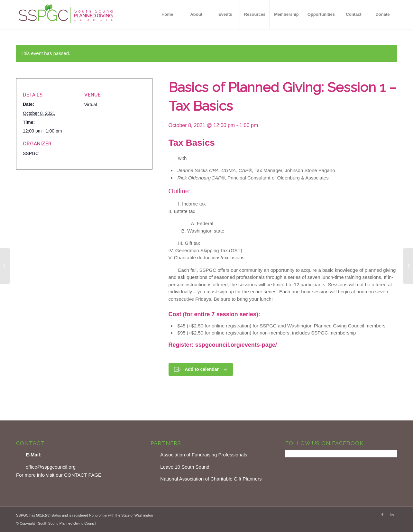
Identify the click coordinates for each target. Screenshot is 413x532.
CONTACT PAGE (83, 475)
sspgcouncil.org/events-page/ (236, 345)
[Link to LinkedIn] (392, 515)
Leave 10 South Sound (185, 467)
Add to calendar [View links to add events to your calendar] (202, 369)
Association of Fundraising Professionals (204, 455)
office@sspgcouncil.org (51, 467)
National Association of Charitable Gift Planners (211, 479)
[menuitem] (167, 14)
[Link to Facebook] (382, 515)
